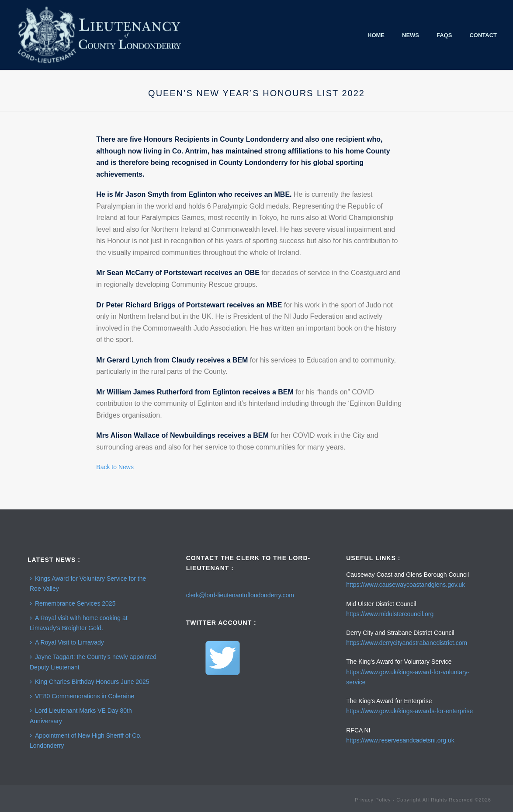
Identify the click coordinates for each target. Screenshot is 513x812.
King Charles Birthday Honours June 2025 (90, 682)
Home (376, 35)
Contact (483, 35)
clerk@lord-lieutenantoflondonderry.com (240, 595)
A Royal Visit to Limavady (67, 642)
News (411, 35)
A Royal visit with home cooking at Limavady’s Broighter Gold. (79, 623)
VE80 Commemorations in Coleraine (82, 696)
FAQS (444, 35)
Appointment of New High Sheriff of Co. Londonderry (86, 741)
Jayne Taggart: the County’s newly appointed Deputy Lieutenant (93, 662)
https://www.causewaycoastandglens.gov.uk (406, 585)
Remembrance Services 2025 (73, 603)
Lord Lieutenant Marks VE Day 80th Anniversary (81, 716)
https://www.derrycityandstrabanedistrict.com (407, 643)
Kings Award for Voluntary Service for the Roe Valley (88, 584)
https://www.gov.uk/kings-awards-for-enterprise (409, 711)
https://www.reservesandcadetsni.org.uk (400, 740)
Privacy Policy (373, 800)
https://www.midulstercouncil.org (390, 614)
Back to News (115, 467)
